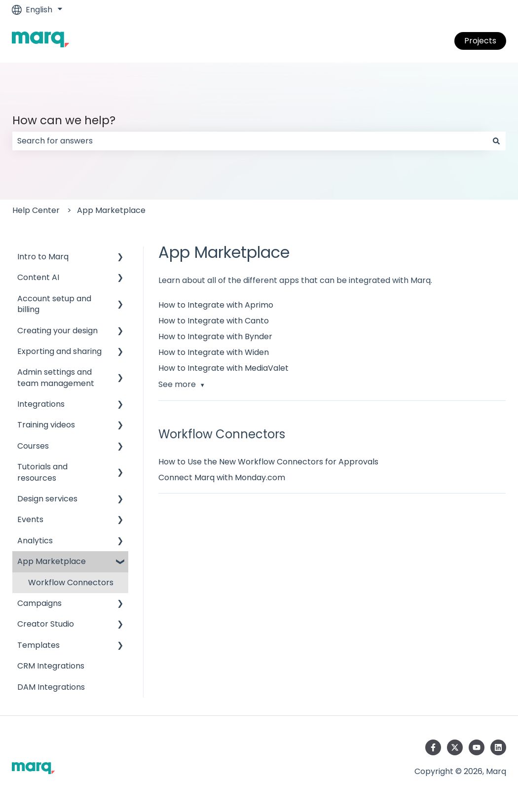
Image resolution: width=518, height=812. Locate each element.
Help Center (36, 210)
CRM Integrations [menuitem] (51, 666)
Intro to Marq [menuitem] (43, 257)
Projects (480, 41)
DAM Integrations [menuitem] (51, 687)
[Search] (496, 141)
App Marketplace (111, 210)
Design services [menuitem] (47, 499)
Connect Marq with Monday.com (222, 477)
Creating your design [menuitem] (57, 331)
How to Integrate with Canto (214, 321)
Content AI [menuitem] (38, 277)
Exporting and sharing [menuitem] (59, 351)
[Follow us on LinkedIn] (498, 747)
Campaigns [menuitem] (39, 603)
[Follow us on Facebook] (433, 747)
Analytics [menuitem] (35, 541)
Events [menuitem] (30, 519)
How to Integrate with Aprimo (216, 305)
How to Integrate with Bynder (215, 336)
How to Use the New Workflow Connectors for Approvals (268, 462)
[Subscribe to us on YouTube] (477, 747)
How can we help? (64, 120)
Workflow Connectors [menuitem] (71, 583)
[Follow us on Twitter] (455, 747)
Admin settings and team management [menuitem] (56, 377)
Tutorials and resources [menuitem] (42, 472)
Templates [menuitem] (38, 645)
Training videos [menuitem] (46, 425)
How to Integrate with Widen (214, 352)
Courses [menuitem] (33, 446)
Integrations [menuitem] (41, 404)
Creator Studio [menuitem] (46, 624)
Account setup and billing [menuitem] (54, 304)
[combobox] (250, 141)
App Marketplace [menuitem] (52, 561)
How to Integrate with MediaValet (223, 368)
